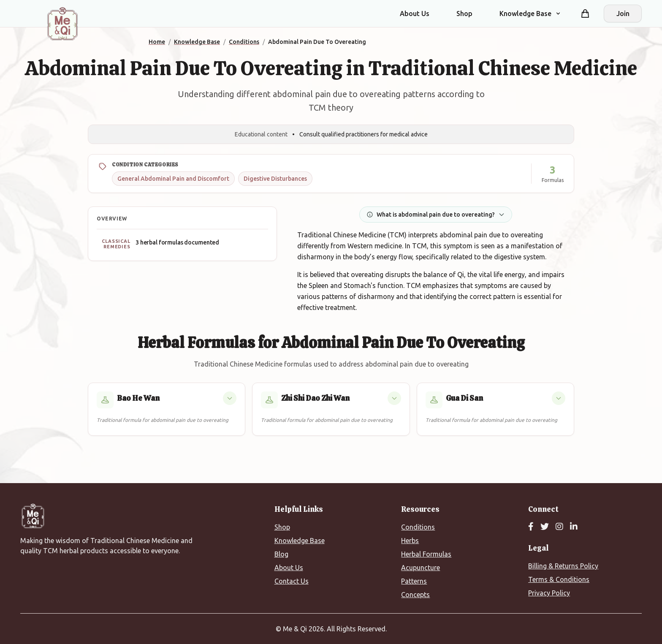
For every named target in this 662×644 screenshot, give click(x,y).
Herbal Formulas (426, 554)
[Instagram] (559, 527)
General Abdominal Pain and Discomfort (173, 179)
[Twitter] (545, 527)
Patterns (414, 581)
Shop (464, 14)
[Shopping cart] (585, 14)
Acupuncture (421, 568)
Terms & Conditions (559, 579)
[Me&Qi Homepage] (62, 24)
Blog (281, 554)
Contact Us (292, 581)
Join (623, 14)
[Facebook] (531, 527)
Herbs (410, 541)
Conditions (418, 527)
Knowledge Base (300, 541)
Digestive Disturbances (275, 179)
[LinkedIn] (574, 527)
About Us (415, 14)
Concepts (415, 595)
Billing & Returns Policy (563, 566)
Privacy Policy (549, 593)
